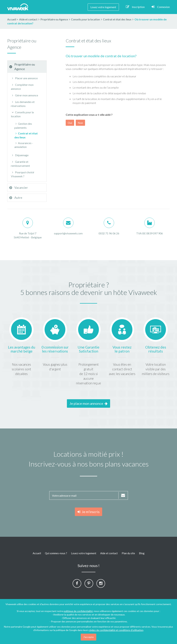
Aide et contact (109, 553)
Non (80, 123)
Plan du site (128, 553)
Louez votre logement (103, 7)
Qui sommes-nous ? (56, 553)
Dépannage (20, 155)
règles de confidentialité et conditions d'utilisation (116, 630)
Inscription (135, 7)
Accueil (12, 19)
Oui (70, 123)
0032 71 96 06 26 (109, 233)
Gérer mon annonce (24, 95)
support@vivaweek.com (68, 233)
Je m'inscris (88, 512)
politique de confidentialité (78, 611)
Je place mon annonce (88, 403)
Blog (142, 553)
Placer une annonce (24, 78)
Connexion (161, 7)
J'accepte (88, 637)
